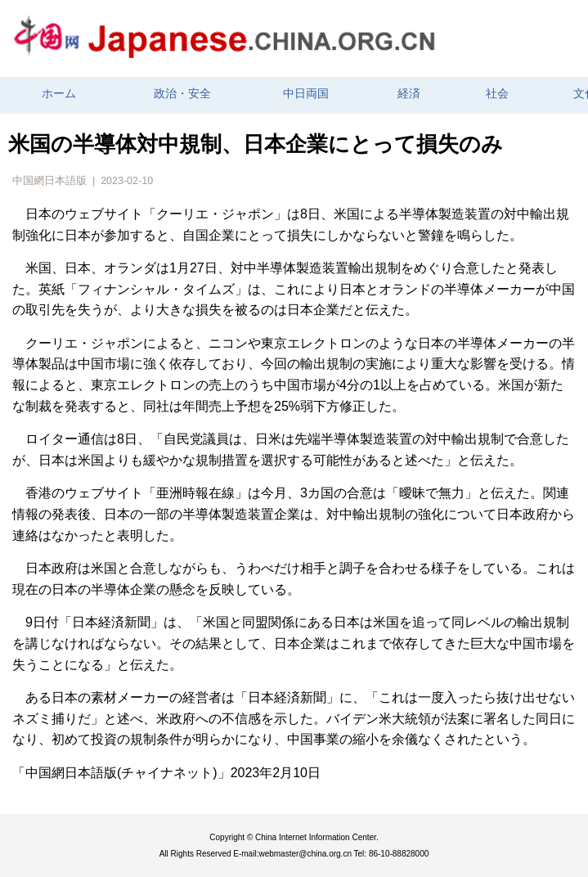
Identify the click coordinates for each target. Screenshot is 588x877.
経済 (409, 94)
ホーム (59, 94)
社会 (497, 94)
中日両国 (306, 94)
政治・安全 (182, 94)
